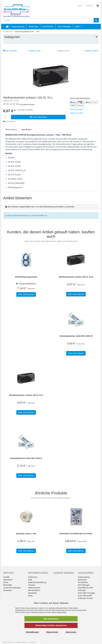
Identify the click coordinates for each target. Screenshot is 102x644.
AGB (30, 580)
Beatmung (33, 27)
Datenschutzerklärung (37, 582)
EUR (80, 6)
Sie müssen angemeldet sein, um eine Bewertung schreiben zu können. (41, 207)
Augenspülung (18, 27)
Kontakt (6, 577)
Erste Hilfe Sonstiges (87, 593)
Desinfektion (48, 27)
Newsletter (33, 593)
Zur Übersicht (11, 51)
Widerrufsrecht (34, 588)
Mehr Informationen (26, 294)
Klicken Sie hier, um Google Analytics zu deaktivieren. (20, 642)
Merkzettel (8, 585)
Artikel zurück (35, 51)
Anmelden (90, 6)
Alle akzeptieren (51, 619)
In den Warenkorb (38, 117)
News (30, 596)
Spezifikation (26, 130)
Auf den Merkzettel (76, 109)
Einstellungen (32, 632)
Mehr (78, 27)
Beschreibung (11, 130)
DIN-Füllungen (64, 27)
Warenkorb (8, 580)
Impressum (33, 577)
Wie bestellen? (34, 590)
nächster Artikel (91, 51)
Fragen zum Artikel (76, 113)
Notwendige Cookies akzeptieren (51, 625)
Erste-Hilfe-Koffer (85, 596)
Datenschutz (52, 632)
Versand (32, 585)
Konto (6, 582)
